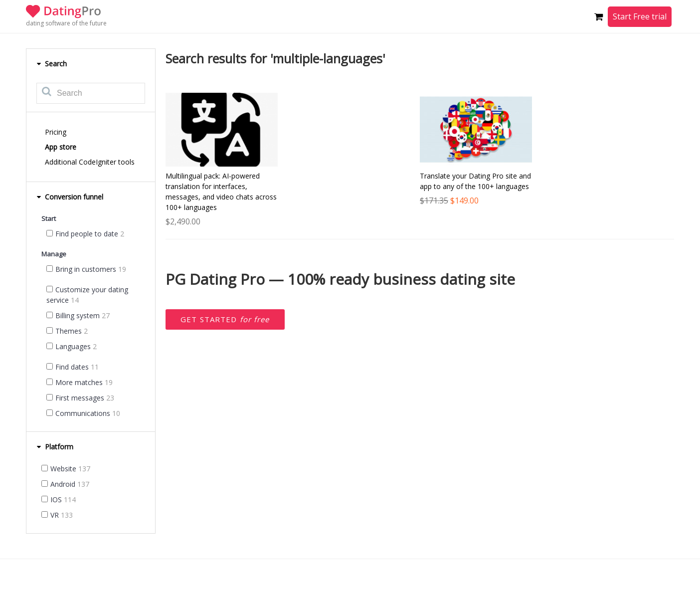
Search (52, 64)
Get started (225, 319)
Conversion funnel (70, 197)
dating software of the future (66, 23)
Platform (55, 447)
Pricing (56, 132)
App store (61, 147)
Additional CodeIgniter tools (90, 162)
